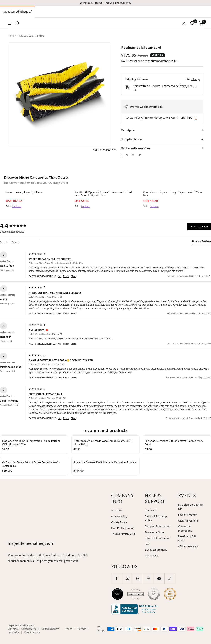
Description (128, 130)
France (68, 629)
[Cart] (201, 23)
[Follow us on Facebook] (117, 579)
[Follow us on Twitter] (127, 579)
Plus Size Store (32, 632)
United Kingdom (50, 629)
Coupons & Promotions (185, 528)
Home (11, 36)
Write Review (199, 227)
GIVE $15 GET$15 (188, 521)
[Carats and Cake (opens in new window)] (136, 594)
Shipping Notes (132, 139)
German (82, 629)
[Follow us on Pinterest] (148, 579)
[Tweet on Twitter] (133, 155)
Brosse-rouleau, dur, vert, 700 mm (24, 192)
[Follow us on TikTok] (170, 579)
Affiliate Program (188, 546)
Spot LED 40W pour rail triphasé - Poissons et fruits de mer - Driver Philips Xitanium (104, 194)
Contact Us (151, 510)
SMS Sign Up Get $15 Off (190, 507)
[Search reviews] (25, 243)
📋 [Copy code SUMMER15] (196, 118)
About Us (117, 510)
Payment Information (158, 538)
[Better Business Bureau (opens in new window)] (135, 609)
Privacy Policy (119, 516)
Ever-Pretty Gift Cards (187, 538)
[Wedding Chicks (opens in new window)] (117, 594)
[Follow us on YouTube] (159, 579)
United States (29, 629)
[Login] (184, 23)
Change (195, 79)
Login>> (17, 206)
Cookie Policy (119, 522)
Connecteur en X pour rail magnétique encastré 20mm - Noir (173, 194)
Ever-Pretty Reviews (123, 528)
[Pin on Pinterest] (127, 155)
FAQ (147, 544)
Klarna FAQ (151, 556)
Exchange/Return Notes (136, 148)
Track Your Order (155, 532)
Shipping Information (158, 526)
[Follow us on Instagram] (138, 579)
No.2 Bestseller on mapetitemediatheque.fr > (150, 61)
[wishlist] (192, 23)
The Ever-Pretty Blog (123, 534)
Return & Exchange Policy (156, 518)
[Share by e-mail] (140, 155)
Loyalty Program (188, 515)
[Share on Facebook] (122, 155)
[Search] (18, 23)
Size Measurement (156, 550)
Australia (14, 632)
